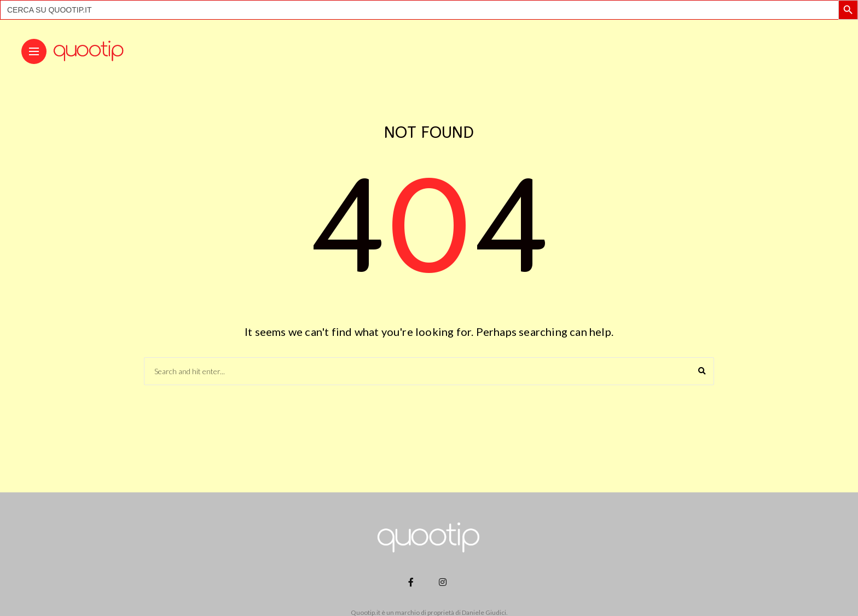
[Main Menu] (34, 52)
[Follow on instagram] (444, 582)
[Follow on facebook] (413, 582)
